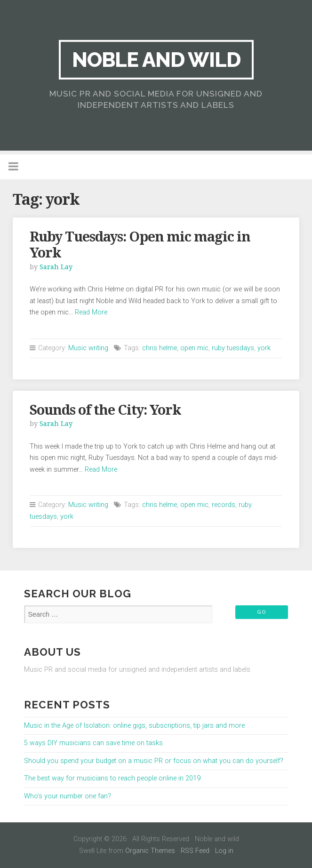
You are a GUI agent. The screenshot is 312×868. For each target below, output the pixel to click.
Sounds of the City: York (105, 410)
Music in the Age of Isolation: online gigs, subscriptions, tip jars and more (134, 726)
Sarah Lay (56, 267)
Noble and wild (156, 60)
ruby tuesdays (233, 348)
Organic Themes (150, 851)
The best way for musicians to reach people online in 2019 (112, 778)
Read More (91, 312)
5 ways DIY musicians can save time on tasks (93, 743)
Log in (224, 851)
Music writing (88, 348)
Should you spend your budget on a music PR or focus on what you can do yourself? (154, 761)
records (224, 505)
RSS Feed (195, 851)
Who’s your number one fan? (68, 796)
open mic (194, 348)
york (264, 348)
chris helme (160, 348)
